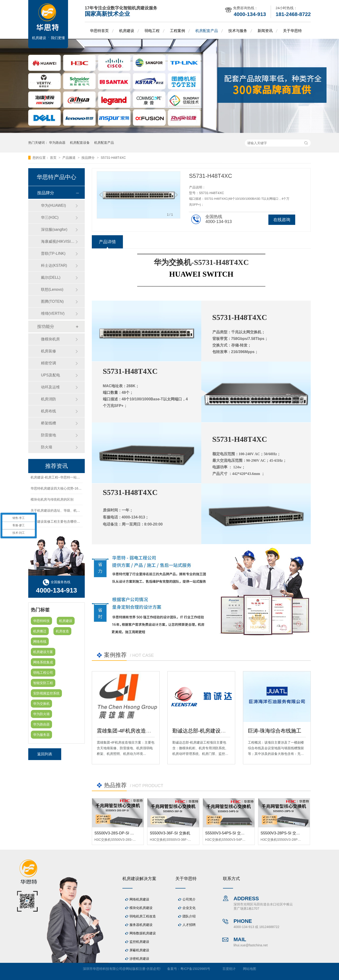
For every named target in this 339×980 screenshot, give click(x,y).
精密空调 (48, 363)
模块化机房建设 (141, 908)
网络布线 (40, 641)
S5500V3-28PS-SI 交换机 (282, 833)
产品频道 (69, 158)
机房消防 (48, 399)
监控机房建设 (139, 942)
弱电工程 (152, 31)
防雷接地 (48, 435)
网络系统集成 (43, 662)
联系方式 (231, 879)
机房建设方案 (43, 652)
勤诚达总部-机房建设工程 (202, 731)
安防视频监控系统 (46, 693)
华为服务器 (41, 735)
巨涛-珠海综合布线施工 (275, 731)
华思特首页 (99, 31)
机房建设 (127, 31)
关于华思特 (292, 31)
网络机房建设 (139, 899)
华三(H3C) (50, 217)
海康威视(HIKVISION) (58, 241)
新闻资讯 (265, 31)
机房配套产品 (207, 31)
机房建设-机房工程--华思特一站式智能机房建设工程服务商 (73, 478)
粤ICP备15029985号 (195, 969)
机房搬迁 (40, 631)
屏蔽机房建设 (139, 950)
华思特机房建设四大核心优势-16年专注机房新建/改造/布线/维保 (77, 489)
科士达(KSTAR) (54, 265)
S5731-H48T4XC (113, 158)
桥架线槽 (48, 423)
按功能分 (46, 327)
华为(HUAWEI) (53, 205)
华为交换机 (41, 704)
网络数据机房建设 (143, 933)
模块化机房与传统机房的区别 (52, 500)
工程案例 (178, 31)
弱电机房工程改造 (143, 916)
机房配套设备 (80, 143)
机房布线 (48, 411)
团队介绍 (189, 916)
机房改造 (62, 631)
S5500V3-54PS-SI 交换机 (227, 833)
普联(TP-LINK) (53, 253)
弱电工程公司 (43, 673)
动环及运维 (50, 387)
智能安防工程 (43, 683)
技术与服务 (238, 31)
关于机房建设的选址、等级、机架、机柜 (60, 511)
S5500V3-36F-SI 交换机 (170, 833)
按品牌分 (89, 158)
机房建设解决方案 (139, 879)
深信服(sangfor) (54, 229)
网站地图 (250, 969)
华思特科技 (41, 621)
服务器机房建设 (141, 925)
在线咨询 (282, 220)
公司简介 (189, 899)
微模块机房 (50, 339)
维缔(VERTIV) (53, 313)
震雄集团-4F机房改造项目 (127, 731)
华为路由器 (57, 143)
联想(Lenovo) (52, 289)
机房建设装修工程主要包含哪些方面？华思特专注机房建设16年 (77, 522)
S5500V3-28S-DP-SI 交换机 (118, 833)
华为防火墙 (41, 714)
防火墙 (47, 447)
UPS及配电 (50, 375)
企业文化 (189, 908)
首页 (54, 158)
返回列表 (45, 754)
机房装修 (48, 351)
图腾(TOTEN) (52, 301)
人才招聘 (189, 925)
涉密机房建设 (139, 959)
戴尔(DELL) (51, 277)
